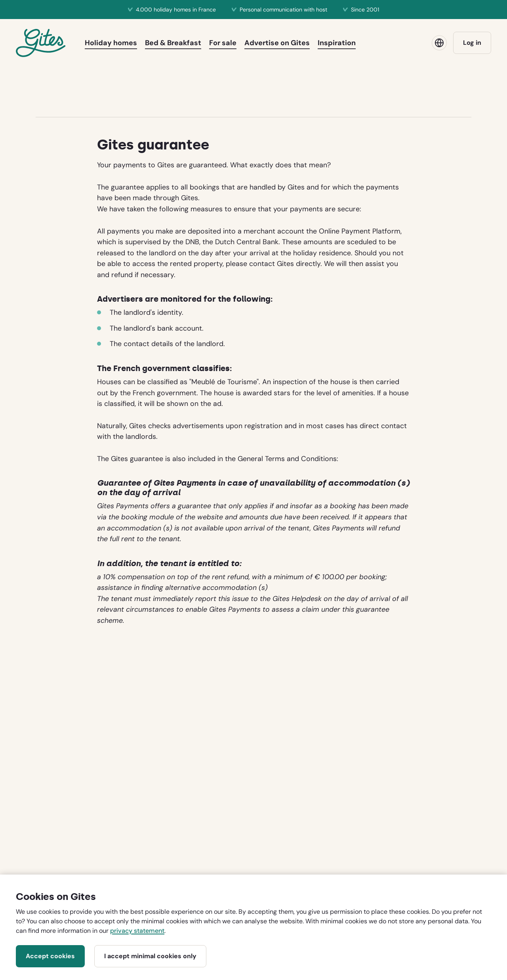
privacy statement (137, 931)
